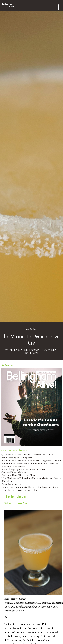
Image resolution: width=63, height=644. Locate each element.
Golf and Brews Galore (14, 473)
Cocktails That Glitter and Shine (19, 475)
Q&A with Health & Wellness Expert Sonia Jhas (27, 455)
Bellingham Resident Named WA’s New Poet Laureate (30, 464)
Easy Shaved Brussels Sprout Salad (19, 490)
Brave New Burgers (12, 484)
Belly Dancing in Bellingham (17, 458)
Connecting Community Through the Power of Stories (30, 487)
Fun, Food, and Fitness (13, 467)
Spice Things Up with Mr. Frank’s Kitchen (24, 470)
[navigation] (55, 7)
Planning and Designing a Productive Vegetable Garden (31, 461)
